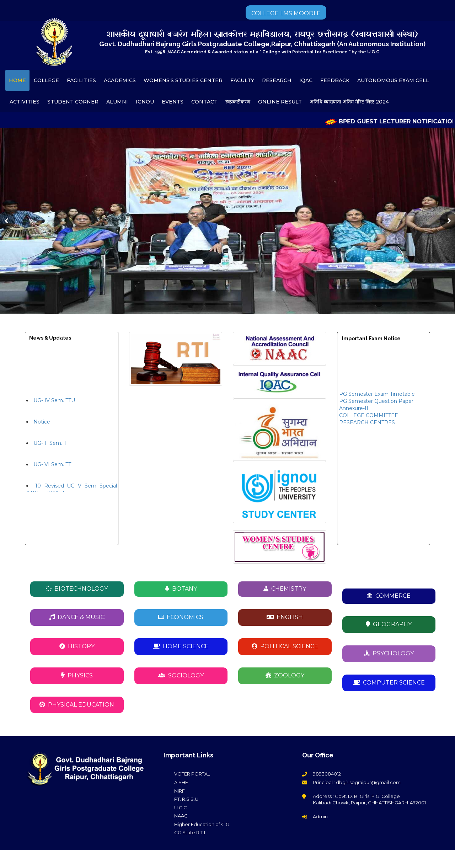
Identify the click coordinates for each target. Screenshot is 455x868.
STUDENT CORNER (73, 102)
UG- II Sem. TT (51, 447)
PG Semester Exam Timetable (377, 398)
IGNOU (145, 102)
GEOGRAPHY (389, 624)
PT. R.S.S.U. (187, 799)
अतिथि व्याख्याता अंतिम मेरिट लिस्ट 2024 (349, 102)
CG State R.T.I (190, 832)
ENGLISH (285, 617)
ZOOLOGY (285, 675)
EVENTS (173, 102)
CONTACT (204, 102)
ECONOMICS (181, 617)
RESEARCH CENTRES (367, 426)
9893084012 (327, 774)
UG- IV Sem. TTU (54, 404)
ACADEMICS (120, 80)
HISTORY (77, 646)
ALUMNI (117, 102)
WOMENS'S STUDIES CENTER (183, 80)
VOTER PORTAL (192, 774)
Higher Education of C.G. (202, 824)
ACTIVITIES (25, 102)
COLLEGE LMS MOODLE (286, 13)
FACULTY (242, 80)
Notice (42, 425)
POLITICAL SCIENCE (285, 646)
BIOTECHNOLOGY (77, 589)
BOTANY (181, 589)
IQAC (306, 80)
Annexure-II (354, 412)
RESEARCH (277, 80)
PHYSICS (77, 675)
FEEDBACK (335, 80)
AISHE (181, 782)
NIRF (180, 791)
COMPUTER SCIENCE (389, 683)
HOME (17, 80)
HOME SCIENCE (181, 646)
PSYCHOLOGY (389, 653)
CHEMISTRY (285, 589)
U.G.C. (181, 808)
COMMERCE (389, 596)
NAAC (181, 816)
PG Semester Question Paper (376, 405)
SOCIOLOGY (181, 675)
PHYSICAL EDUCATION (77, 705)
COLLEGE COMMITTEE (369, 419)
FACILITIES (81, 80)
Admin (320, 816)
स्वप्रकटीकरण (238, 102)
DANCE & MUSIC (77, 617)
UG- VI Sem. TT (52, 468)
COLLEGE (46, 80)
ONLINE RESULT (280, 102)
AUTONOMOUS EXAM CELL (393, 80)
